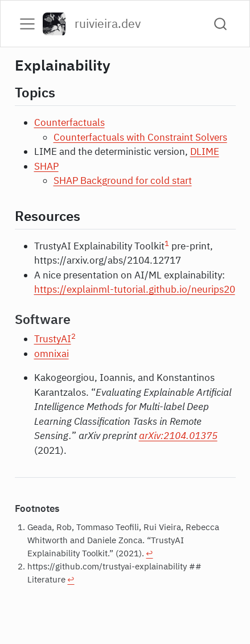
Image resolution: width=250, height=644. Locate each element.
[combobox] (221, 24)
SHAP (46, 166)
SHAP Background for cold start (123, 181)
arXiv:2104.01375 (178, 436)
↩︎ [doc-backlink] (149, 553)
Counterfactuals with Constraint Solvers (140, 137)
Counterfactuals (69, 122)
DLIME (205, 151)
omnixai (52, 354)
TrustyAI (53, 339)
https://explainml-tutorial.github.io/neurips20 (135, 289)
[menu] (27, 24)
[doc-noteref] (167, 246)
